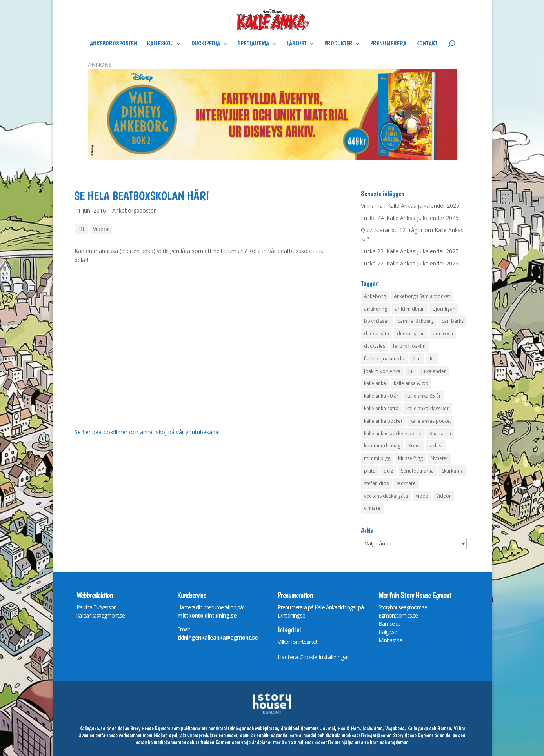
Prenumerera (388, 44)
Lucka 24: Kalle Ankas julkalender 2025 (410, 218)
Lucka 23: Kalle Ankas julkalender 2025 (410, 251)
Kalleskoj (160, 44)
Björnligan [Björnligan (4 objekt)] (444, 309)
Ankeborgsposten (114, 44)
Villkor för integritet (297, 642)
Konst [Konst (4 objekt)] (415, 446)
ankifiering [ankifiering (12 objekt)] (376, 309)
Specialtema (253, 44)
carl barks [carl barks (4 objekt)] (453, 321)
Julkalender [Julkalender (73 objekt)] (434, 371)
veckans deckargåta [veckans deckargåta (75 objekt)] (386, 496)
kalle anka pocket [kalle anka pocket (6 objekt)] (383, 421)
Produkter (338, 44)
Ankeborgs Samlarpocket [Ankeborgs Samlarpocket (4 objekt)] (422, 296)
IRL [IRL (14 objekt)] (432, 359)
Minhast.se (390, 640)
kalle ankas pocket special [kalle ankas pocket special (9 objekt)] (393, 433)
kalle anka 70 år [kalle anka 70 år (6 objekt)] (381, 396)
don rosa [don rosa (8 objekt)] (443, 333)
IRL (81, 229)
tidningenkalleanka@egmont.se (217, 637)
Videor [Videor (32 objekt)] (444, 496)
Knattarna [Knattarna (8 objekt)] (440, 433)
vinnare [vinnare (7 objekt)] (372, 508)
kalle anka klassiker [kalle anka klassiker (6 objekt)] (428, 408)
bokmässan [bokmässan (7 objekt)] (377, 321)
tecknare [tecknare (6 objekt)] (406, 483)
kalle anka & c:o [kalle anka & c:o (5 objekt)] (411, 383)
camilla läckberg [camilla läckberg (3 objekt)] (416, 321)
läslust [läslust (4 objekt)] (436, 446)
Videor (101, 229)
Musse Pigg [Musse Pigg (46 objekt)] (410, 458)
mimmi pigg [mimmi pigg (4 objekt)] (377, 458)
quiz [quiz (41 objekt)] (388, 471)
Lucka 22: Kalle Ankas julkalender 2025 (410, 263)
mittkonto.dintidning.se (207, 615)
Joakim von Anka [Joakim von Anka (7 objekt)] (382, 371)
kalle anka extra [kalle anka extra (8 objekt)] (381, 408)
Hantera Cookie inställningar (313, 657)
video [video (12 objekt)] (422, 496)
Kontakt (427, 44)
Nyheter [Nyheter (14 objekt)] (439, 458)
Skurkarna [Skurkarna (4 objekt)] (453, 471)
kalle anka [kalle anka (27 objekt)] (375, 383)
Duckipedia (206, 44)
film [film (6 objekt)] (417, 359)
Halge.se (388, 632)
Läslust (297, 44)
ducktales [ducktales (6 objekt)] (375, 346)
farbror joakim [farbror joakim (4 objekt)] (409, 346)
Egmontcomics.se (398, 615)
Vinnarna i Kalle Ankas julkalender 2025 (410, 206)
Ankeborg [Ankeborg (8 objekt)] (375, 296)
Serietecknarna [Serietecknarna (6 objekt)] (417, 471)
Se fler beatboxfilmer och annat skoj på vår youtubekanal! (148, 432)
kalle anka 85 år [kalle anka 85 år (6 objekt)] (424, 396)
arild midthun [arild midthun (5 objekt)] (410, 309)
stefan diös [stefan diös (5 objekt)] (376, 483)
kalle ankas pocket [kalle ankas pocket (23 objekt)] (431, 421)
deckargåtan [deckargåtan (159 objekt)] (411, 333)
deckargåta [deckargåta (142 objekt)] (377, 333)
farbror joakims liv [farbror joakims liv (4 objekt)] (384, 359)
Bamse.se (389, 624)
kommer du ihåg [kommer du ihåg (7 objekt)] (382, 446)
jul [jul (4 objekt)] (411, 371)
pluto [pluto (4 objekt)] (370, 471)
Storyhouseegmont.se (403, 607)
